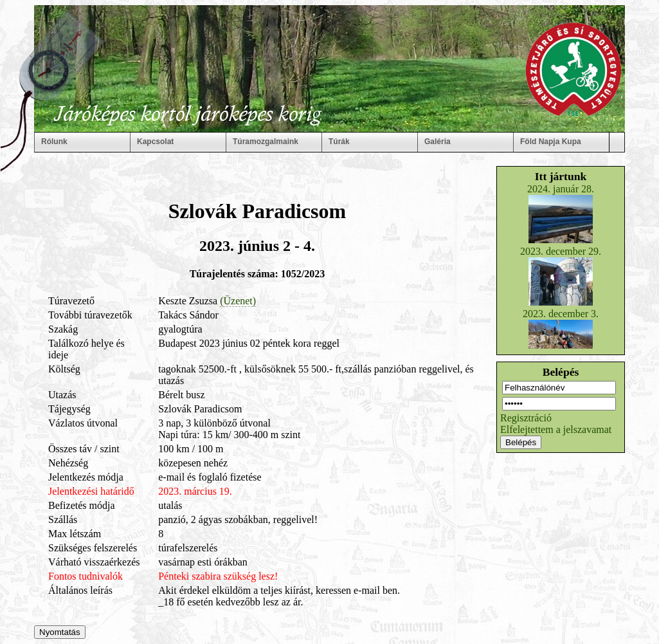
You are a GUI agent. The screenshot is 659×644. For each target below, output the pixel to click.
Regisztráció (526, 418)
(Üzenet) (238, 301)
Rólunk (54, 142)
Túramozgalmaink (266, 142)
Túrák (339, 142)
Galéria (438, 142)
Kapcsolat (155, 142)
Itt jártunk (561, 176)
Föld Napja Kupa (551, 142)
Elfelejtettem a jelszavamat (556, 429)
